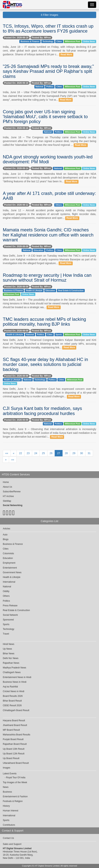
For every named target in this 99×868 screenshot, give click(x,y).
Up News (7, 649)
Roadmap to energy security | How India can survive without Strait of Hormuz (47, 278)
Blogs (6, 539)
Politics (50, 87)
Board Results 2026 (13, 696)
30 (82, 453)
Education (39, 250)
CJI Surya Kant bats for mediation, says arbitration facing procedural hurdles (42, 411)
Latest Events (10, 774)
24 (36, 453)
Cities (59, 41)
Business (7, 792)
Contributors (9, 825)
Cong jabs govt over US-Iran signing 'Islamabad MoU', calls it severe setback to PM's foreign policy (45, 117)
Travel (6, 634)
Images (6, 768)
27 (59, 453)
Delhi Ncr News (11, 658)
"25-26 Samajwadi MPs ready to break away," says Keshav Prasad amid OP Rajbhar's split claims (48, 71)
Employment (9, 563)
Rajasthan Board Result (15, 744)
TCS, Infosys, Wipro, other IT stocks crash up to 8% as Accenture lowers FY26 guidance (48, 29)
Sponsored (8, 620)
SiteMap (7, 501)
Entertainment (10, 568)
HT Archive (8, 496)
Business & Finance (30, 41)
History (6, 806)
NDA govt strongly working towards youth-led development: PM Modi (48, 159)
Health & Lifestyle (34, 290)
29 (74, 453)
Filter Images (49, 15)
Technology (48, 41)
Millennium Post (73, 41)
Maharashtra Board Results (17, 735)
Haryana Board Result (14, 721)
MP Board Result (11, 730)
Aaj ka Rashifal (10, 687)
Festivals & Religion (13, 801)
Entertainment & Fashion (15, 797)
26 (51, 453)
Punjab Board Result (13, 739)
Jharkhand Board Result (15, 725)
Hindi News (9, 644)
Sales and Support (12, 844)
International (9, 582)
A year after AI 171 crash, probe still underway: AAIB (49, 196)
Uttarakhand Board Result (16, 763)
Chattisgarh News (12, 672)
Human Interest (11, 811)
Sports (59, 334)
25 (43, 453)
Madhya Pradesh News (14, 668)
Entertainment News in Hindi (17, 677)
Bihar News (9, 654)
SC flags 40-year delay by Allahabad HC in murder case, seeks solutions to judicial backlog (45, 364)
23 (28, 453)
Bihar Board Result (12, 701)
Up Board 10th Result (14, 749)
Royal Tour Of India (16, 778)
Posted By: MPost (41, 38)
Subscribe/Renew (12, 492)
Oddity (6, 591)
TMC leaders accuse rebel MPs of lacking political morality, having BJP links (44, 322)
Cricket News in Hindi (14, 691)
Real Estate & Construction (71, 290)
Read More (66, 55)
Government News (12, 572)
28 (66, 453)
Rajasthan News (11, 663)
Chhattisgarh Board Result (16, 710)
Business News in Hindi (15, 682)
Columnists (8, 553)
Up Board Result (11, 758)
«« (7, 453)
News (6, 787)
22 (20, 453)
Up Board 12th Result (14, 754)
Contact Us (8, 838)
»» (13, 460)
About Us (7, 487)
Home (6, 482)
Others (59, 205)
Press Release (10, 606)
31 (89, 453)
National (39, 87)
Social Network (10, 615)
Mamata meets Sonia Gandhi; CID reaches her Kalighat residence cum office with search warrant (48, 235)
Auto (5, 535)
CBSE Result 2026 (12, 705)
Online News (89, 41)
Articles (6, 529)
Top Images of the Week (15, 782)
